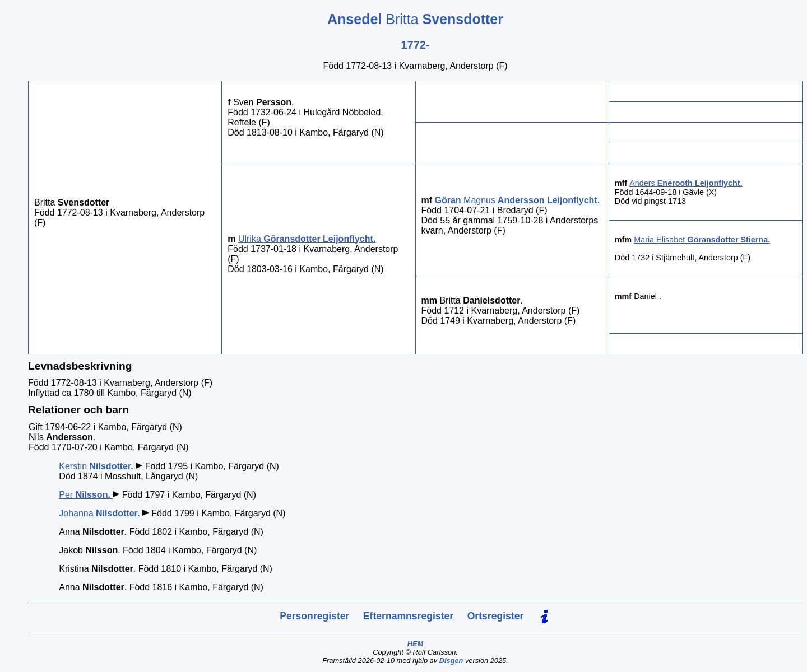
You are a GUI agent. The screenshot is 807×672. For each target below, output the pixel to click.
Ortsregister (496, 616)
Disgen (451, 661)
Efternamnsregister (408, 616)
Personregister (314, 616)
